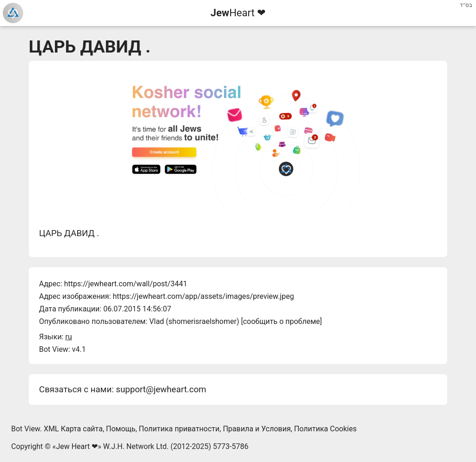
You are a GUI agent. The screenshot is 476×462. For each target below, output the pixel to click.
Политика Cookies (326, 429)
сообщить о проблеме (282, 321)
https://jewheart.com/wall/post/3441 (126, 284)
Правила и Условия (257, 429)
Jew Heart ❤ (77, 446)
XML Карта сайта (73, 429)
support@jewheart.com (161, 389)
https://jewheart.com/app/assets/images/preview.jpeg (203, 296)
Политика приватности (179, 429)
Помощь (121, 429)
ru (68, 337)
